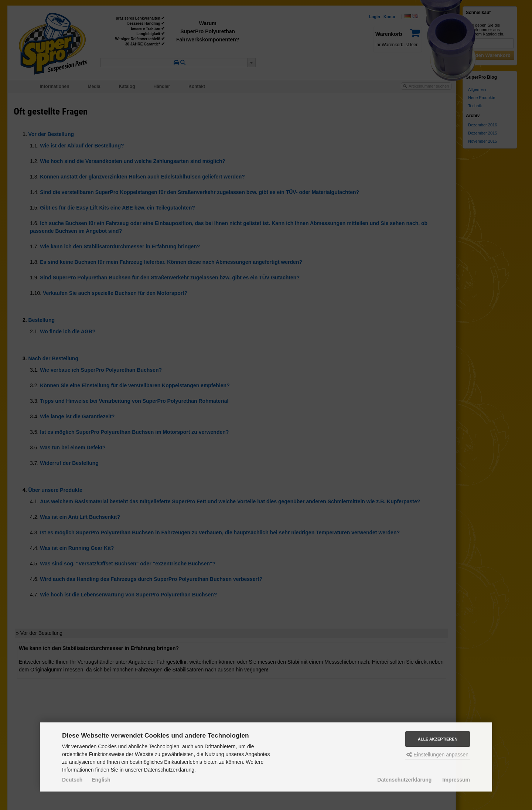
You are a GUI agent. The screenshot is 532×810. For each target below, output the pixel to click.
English (101, 780)
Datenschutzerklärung (404, 780)
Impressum (456, 780)
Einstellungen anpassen (437, 755)
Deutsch (72, 780)
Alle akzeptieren (438, 739)
